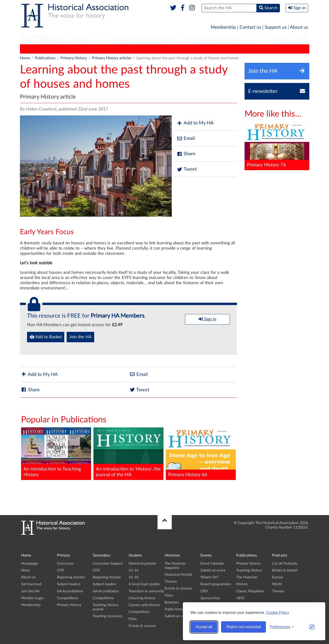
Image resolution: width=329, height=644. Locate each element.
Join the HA (80, 337)
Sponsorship (210, 598)
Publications (222, 39)
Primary (35, 39)
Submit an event (177, 616)
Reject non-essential (243, 627)
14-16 (134, 570)
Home (25, 58)
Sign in (207, 319)
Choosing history (142, 598)
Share (186, 154)
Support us (276, 27)
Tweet (187, 169)
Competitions (67, 598)
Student (102, 39)
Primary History (35, 49)
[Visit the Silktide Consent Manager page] (312, 627)
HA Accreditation (70, 591)
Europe (278, 577)
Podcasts (259, 39)
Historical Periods (178, 575)
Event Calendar (212, 564)
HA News (201, 49)
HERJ (181, 49)
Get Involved (31, 584)
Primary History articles (112, 58)
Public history (175, 609)
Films (133, 619)
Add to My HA (195, 123)
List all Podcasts (285, 564)
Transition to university (146, 591)
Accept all (204, 627)
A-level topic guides (144, 584)
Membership (223, 27)
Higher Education (143, 39)
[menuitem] (35, 40)
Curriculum (65, 564)
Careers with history (144, 605)
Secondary (68, 39)
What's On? (210, 577)
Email (186, 139)
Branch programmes (216, 584)
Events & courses (142, 626)
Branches (292, 39)
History (126, 49)
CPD (60, 570)
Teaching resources (108, 616)
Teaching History (70, 49)
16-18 (134, 577)
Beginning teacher (71, 577)
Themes (171, 582)
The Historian (102, 49)
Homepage (30, 564)
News (26, 570)
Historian (185, 39)
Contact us (250, 27)
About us (299, 27)
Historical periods (142, 564)
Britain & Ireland (285, 570)
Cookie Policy (278, 613)
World (277, 584)
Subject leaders (69, 584)
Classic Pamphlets (155, 49)
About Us (28, 577)
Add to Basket (46, 337)
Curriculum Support (108, 564)
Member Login (32, 598)
